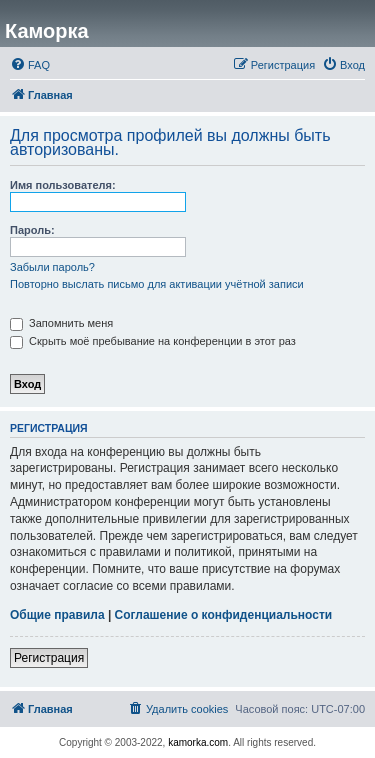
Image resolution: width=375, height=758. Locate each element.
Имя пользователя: (63, 185)
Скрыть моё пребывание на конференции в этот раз (153, 341)
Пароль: (32, 230)
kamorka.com (198, 742)
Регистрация (49, 658)
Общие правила (57, 615)
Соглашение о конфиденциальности (224, 615)
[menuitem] (30, 65)
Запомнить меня (61, 323)
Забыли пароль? (52, 267)
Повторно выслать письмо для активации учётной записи (157, 284)
